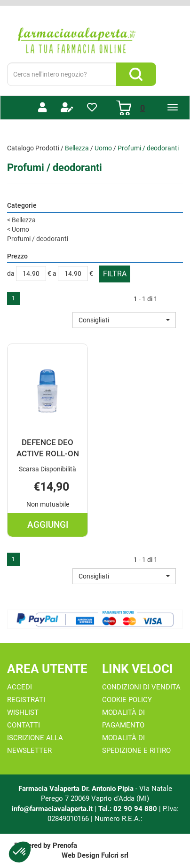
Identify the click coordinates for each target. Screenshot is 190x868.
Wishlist (23, 712)
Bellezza (77, 148)
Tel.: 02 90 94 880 (129, 809)
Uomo (103, 148)
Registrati (26, 700)
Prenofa (65, 845)
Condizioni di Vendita (141, 687)
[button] (124, 320)
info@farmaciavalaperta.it (52, 809)
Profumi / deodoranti (38, 239)
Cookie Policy (127, 700)
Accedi (20, 687)
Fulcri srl (115, 855)
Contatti (24, 725)
